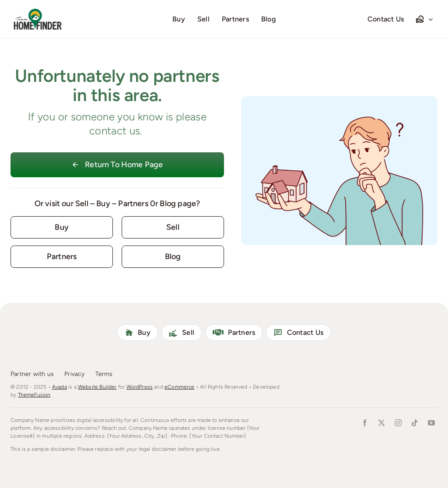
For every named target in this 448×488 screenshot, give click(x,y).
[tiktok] (415, 423)
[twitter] (381, 423)
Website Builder (97, 387)
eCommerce (180, 387)
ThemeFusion (34, 395)
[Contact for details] (62, 227)
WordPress (140, 387)
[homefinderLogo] (37, 11)
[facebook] (365, 423)
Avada (59, 387)
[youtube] (431, 423)
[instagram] (398, 423)
